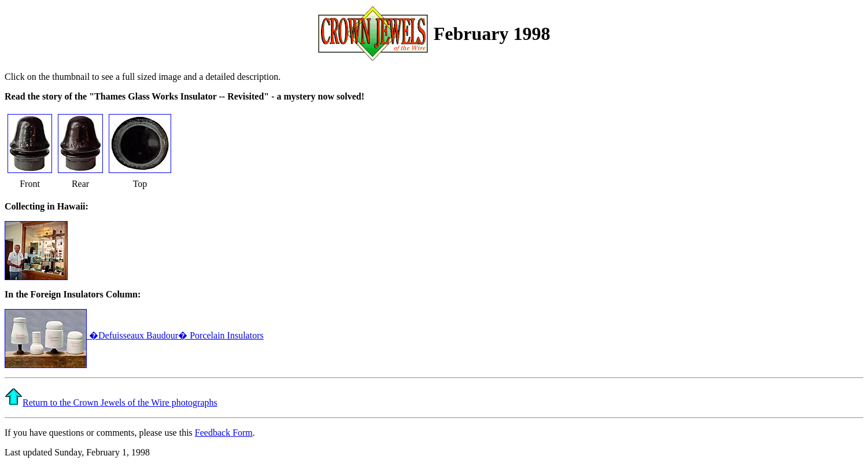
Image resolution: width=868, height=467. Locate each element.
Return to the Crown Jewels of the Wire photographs (120, 402)
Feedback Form (224, 433)
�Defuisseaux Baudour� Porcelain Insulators (134, 335)
